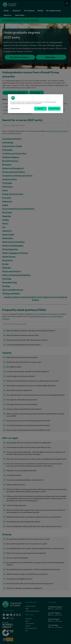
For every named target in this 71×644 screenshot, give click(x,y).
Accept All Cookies (54, 109)
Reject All (40, 109)
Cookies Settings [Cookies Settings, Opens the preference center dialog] (15, 108)
